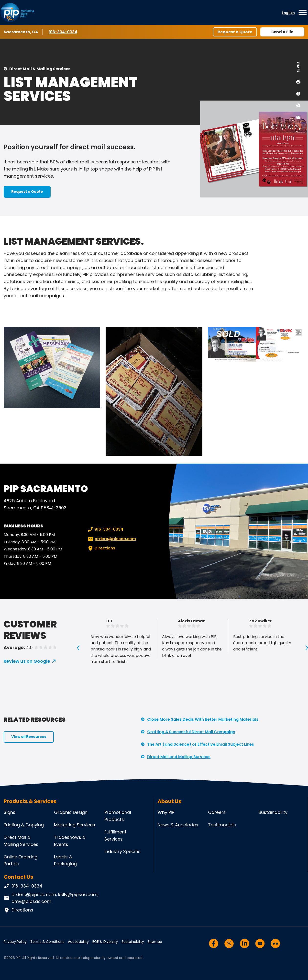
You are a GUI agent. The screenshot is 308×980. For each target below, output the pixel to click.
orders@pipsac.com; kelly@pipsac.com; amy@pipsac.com (51, 898)
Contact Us (18, 877)
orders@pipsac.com (111, 539)
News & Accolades (178, 825)
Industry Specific (122, 851)
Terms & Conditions (47, 942)
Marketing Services (75, 825)
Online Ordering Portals (21, 860)
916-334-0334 (63, 32)
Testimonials (222, 825)
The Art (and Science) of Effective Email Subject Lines (201, 744)
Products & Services (30, 801)
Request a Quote (235, 32)
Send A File (282, 32)
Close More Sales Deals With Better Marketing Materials (203, 719)
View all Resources (29, 737)
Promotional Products (118, 816)
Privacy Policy (15, 942)
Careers (217, 812)
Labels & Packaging (65, 860)
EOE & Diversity (105, 942)
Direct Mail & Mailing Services (40, 69)
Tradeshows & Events (70, 841)
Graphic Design (71, 812)
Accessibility (78, 942)
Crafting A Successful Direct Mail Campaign (191, 732)
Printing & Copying (24, 825)
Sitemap (155, 942)
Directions (101, 548)
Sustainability (273, 812)
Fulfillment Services (115, 835)
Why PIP (166, 812)
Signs (10, 812)
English (288, 13)
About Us (170, 801)
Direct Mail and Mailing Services (179, 757)
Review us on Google (27, 661)
